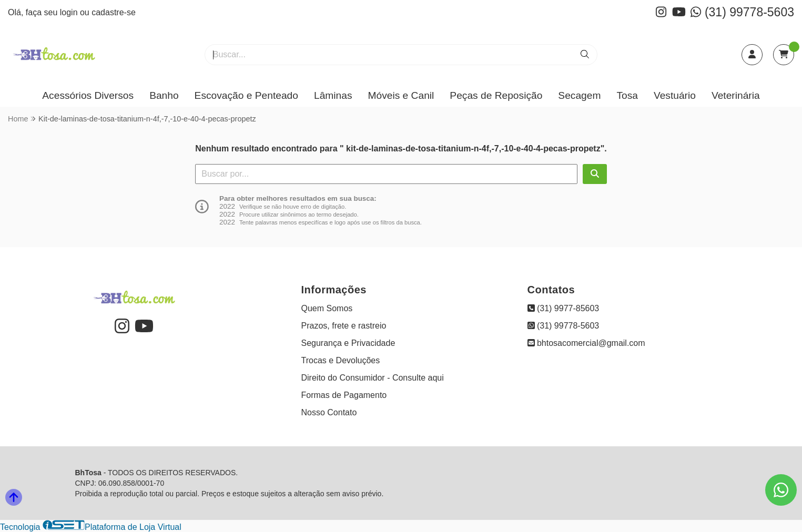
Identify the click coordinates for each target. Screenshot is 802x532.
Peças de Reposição (496, 95)
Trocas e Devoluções (341, 360)
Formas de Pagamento (344, 395)
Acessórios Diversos (88, 95)
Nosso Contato (329, 412)
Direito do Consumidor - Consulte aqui (373, 378)
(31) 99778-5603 (742, 12)
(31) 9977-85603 (564, 308)
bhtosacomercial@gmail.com (586, 343)
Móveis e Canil (401, 95)
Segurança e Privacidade (348, 343)
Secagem (579, 95)
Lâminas (333, 95)
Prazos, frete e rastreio (344, 326)
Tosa (627, 95)
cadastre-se (114, 12)
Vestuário (675, 95)
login (70, 12)
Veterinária (736, 95)
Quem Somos (327, 308)
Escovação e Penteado (246, 95)
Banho (164, 95)
